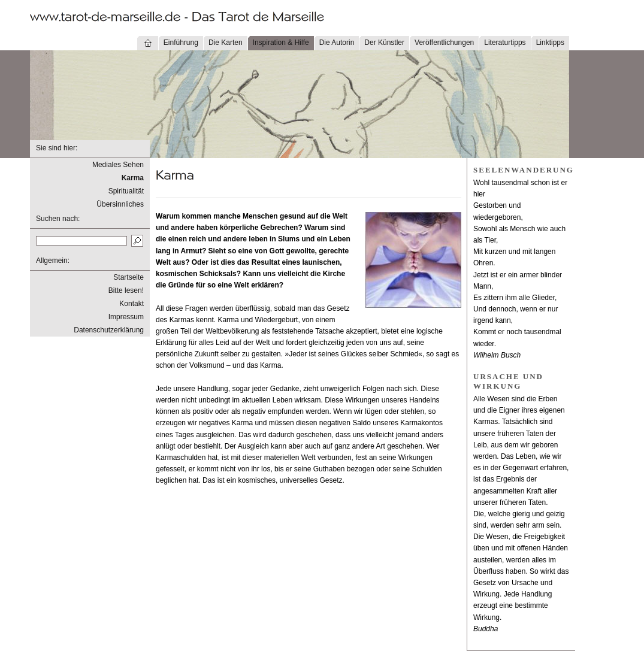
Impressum (126, 317)
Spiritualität (126, 191)
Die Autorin (337, 43)
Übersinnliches (120, 204)
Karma (133, 178)
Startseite (129, 277)
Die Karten (226, 43)
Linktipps (550, 43)
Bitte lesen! (126, 290)
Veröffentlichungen (444, 43)
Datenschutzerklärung (109, 330)
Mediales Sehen (118, 165)
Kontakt (131, 304)
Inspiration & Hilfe (281, 43)
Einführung (181, 43)
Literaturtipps (505, 43)
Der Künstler (384, 43)
